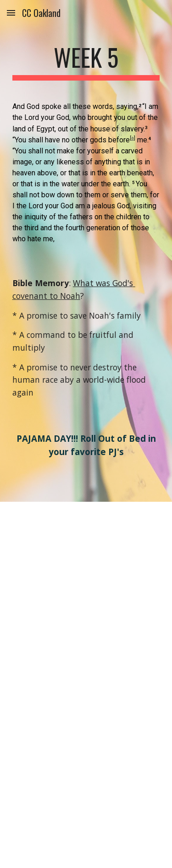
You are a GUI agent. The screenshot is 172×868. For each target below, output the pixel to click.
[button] (11, 13)
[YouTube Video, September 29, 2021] (86, 776)
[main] (86, 62)
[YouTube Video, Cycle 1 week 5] (86, 593)
